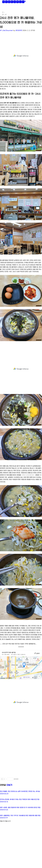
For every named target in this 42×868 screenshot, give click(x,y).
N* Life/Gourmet (6, 30)
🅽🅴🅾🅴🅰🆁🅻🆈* (14, 2)
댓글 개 (2, 821)
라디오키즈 (19, 30)
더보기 (9, 785)
